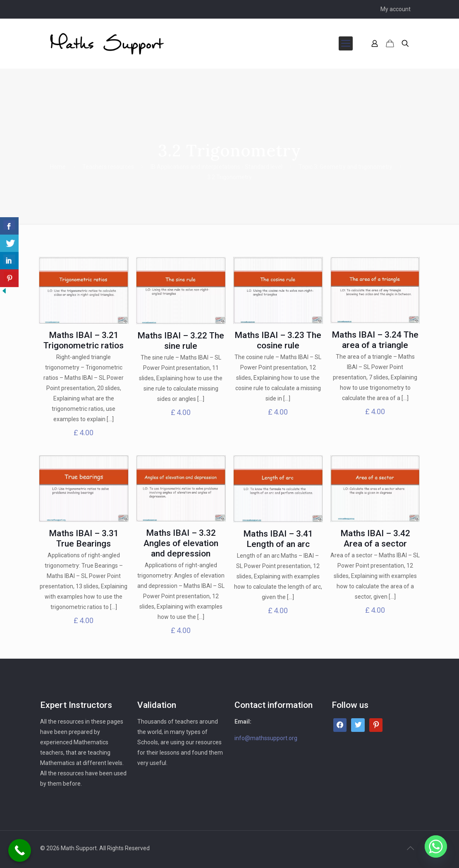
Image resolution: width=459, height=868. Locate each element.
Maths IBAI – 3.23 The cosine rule (278, 340)
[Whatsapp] (436, 846)
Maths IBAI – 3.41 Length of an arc (278, 539)
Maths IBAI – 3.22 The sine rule (181, 341)
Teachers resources (108, 167)
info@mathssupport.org (266, 738)
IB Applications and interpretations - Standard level (216, 167)
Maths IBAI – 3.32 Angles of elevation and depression (181, 543)
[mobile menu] (346, 43)
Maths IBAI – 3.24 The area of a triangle (375, 340)
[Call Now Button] (20, 850)
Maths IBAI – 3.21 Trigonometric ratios (84, 340)
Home (58, 167)
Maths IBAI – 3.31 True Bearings (84, 538)
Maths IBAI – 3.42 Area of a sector (375, 538)
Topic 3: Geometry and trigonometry (345, 167)
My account (396, 9)
